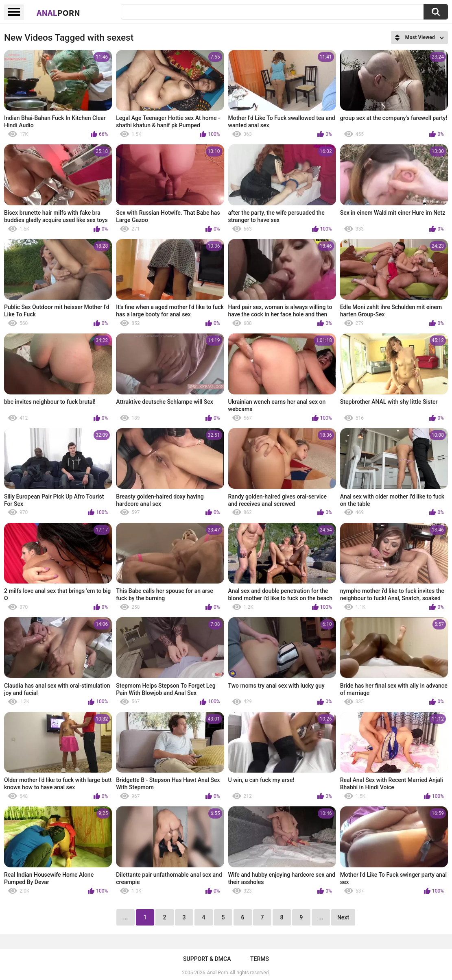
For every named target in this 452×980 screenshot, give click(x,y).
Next (343, 917)
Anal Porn (218, 973)
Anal (58, 13)
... (321, 917)
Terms (260, 959)
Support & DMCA (207, 959)
